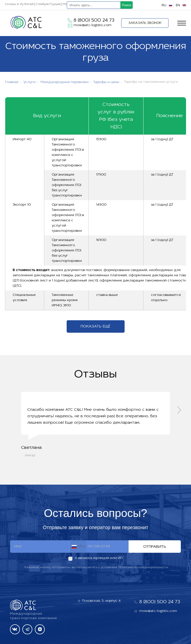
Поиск (126, 5)
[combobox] (78, 547)
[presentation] (179, 410)
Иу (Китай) (27, 4)
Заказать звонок (145, 23)
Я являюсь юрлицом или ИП (99, 558)
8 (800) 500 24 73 (94, 20)
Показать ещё (95, 326)
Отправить (155, 547)
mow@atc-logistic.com (93, 25)
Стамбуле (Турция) (48, 4)
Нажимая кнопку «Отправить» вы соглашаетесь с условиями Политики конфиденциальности (96, 567)
